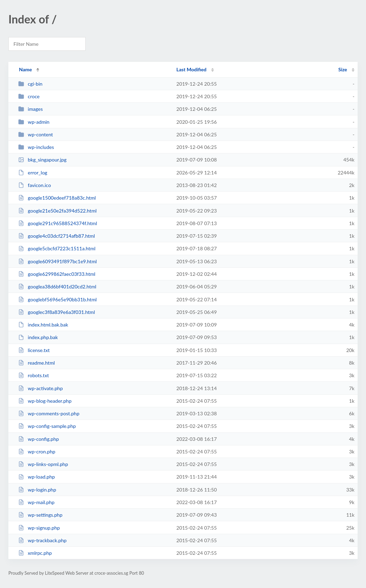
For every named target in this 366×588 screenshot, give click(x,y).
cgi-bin (30, 84)
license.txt (34, 350)
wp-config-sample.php (47, 426)
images (30, 109)
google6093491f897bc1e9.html (58, 261)
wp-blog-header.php (45, 401)
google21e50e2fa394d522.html (57, 211)
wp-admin (34, 122)
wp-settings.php (40, 515)
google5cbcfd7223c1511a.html (57, 248)
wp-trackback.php (42, 540)
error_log (33, 173)
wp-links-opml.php (43, 464)
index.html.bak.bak (43, 325)
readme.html (37, 363)
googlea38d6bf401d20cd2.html (57, 286)
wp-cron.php (37, 451)
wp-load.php (37, 477)
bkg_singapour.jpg (42, 160)
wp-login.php (37, 490)
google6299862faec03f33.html (57, 274)
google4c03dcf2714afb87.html (56, 236)
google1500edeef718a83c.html (57, 198)
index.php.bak (38, 337)
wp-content (35, 134)
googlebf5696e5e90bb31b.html (57, 299)
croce (29, 96)
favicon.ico (35, 185)
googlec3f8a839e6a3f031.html (56, 312)
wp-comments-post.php (49, 413)
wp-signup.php (39, 528)
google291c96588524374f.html (58, 223)
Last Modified (192, 69)
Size (343, 69)
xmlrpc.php (35, 553)
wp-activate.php (40, 388)
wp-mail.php (36, 502)
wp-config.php (38, 439)
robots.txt (34, 375)
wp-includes (36, 147)
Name (25, 69)
